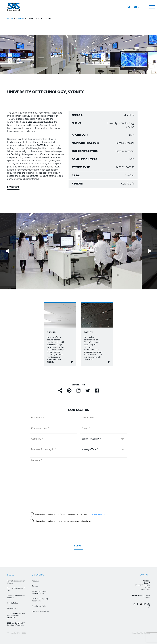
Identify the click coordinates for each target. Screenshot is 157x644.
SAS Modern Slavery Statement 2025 (40, 592)
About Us (35, 581)
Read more (13, 187)
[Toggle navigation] (152, 7)
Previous (7, 251)
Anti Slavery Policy (39, 606)
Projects (20, 18)
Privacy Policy (13, 608)
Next (150, 251)
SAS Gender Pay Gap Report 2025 (40, 600)
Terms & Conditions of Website (16, 582)
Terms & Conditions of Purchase (16, 597)
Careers (35, 586)
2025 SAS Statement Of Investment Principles (16, 624)
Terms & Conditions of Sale (16, 589)
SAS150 (41, 145)
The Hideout (145, 633)
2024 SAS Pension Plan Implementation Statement (16, 616)
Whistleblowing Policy (40, 611)
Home (10, 18)
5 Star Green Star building (39, 122)
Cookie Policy (13, 603)
